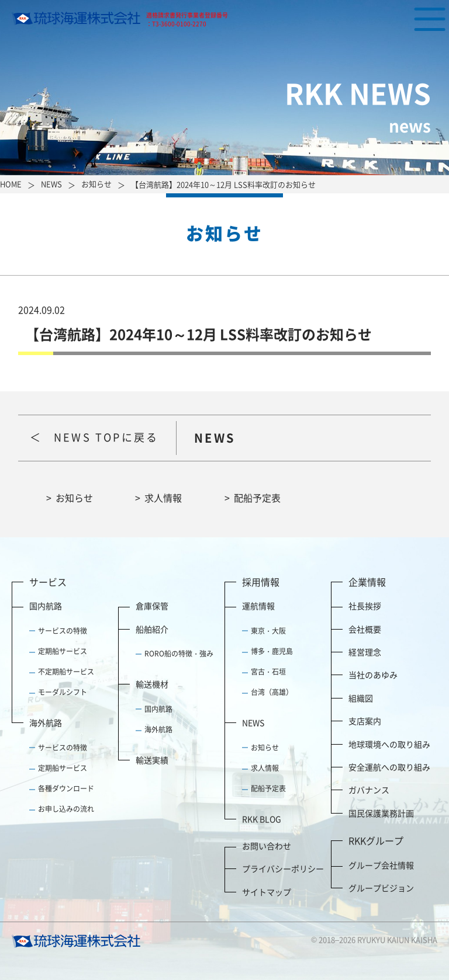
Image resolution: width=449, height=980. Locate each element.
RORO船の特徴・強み (179, 654)
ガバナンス (369, 790)
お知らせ (74, 498)
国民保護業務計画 (381, 813)
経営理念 (365, 652)
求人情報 (163, 498)
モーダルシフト (63, 692)
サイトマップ (267, 892)
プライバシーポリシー (283, 868)
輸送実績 (152, 760)
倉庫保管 (152, 606)
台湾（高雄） (272, 692)
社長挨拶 (365, 606)
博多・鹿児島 (272, 651)
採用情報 (261, 582)
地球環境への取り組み (389, 744)
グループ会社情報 (381, 865)
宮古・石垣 (268, 672)
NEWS (253, 722)
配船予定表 (257, 498)
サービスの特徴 (63, 631)
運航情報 (258, 606)
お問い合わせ (267, 846)
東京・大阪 (268, 631)
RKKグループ (376, 840)
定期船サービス (63, 651)
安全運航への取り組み (389, 767)
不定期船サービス (66, 672)
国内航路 (46, 606)
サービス (48, 582)
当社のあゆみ (373, 675)
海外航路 (46, 722)
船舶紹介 (152, 629)
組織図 (361, 698)
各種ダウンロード (66, 788)
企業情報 (367, 582)
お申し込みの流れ (66, 809)
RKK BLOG (262, 819)
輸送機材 (152, 684)
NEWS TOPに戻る (106, 437)
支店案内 (365, 721)
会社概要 (365, 629)
